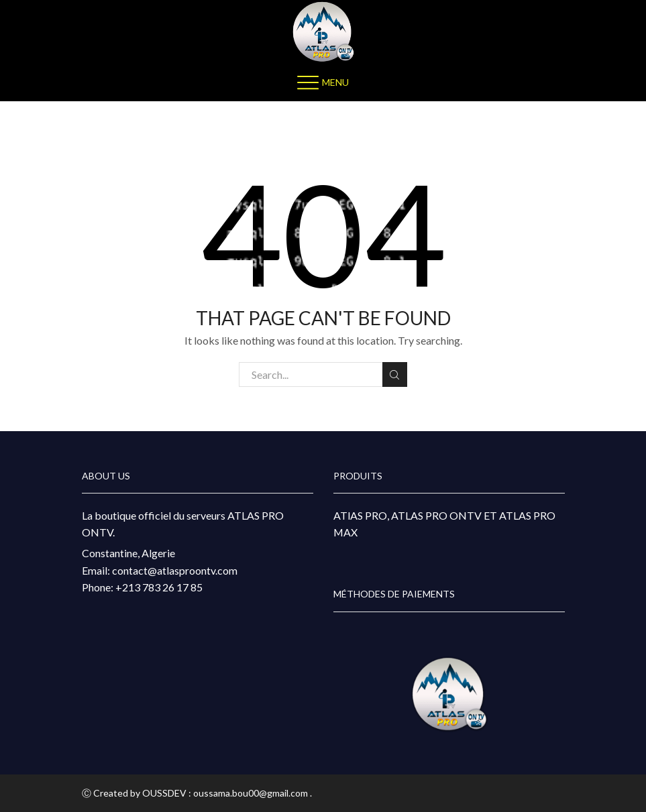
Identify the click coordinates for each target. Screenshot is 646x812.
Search (395, 375)
